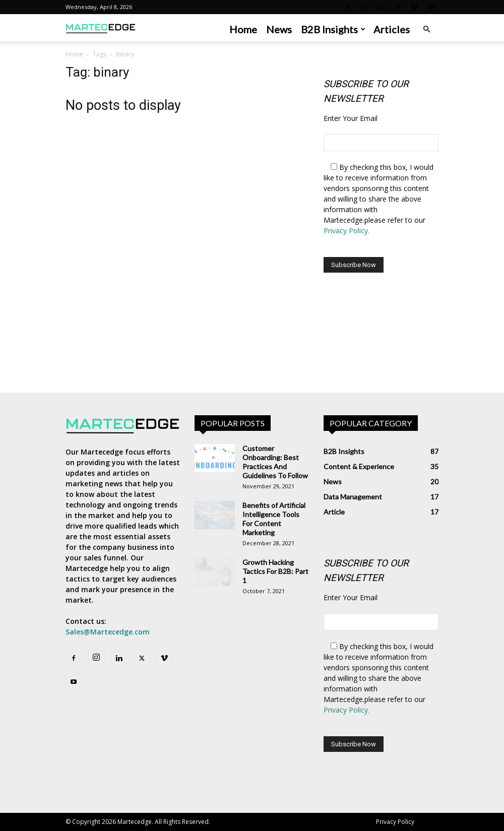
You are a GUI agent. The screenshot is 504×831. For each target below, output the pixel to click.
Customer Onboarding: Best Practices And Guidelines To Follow (275, 462)
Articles (392, 29)
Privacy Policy (395, 822)
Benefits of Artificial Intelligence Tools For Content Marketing (274, 519)
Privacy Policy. (346, 231)
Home (243, 29)
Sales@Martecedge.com (108, 632)
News (279, 29)
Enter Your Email (351, 118)
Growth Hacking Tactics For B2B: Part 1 (275, 571)
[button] (426, 29)
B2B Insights (333, 29)
